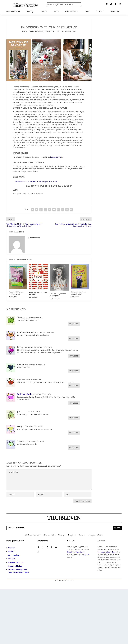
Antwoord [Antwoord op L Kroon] (74, 371)
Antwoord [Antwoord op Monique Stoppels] (74, 339)
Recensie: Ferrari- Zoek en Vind (39, 293)
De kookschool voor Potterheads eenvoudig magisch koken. (36, 182)
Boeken (59, 31)
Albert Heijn (111, 552)
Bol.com (101, 552)
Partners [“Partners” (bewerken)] (12, 559)
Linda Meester (38, 31)
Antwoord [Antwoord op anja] (74, 386)
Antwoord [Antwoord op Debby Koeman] (74, 356)
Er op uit (100, 12)
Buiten (87, 12)
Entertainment (71, 12)
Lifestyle (43, 12)
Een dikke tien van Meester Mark (78, 293)
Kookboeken (67, 31)
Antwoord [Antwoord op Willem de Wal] (74, 403)
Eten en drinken (13, 12)
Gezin (56, 12)
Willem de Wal (24, 394)
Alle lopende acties (94, 535)
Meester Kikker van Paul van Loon (16, 293)
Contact (11, 551)
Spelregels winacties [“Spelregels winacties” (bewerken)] (16, 562)
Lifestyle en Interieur (32, 535)
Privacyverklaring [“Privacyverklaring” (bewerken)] (15, 566)
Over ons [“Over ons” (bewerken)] (12, 548)
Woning (30, 12)
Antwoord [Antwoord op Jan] (74, 418)
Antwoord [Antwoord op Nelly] (74, 433)
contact (87, 554)
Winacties (115, 12)
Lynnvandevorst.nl (57, 157)
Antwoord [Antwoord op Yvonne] (74, 324)
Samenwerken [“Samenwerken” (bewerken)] (14, 555)
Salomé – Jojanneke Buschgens (58, 295)
